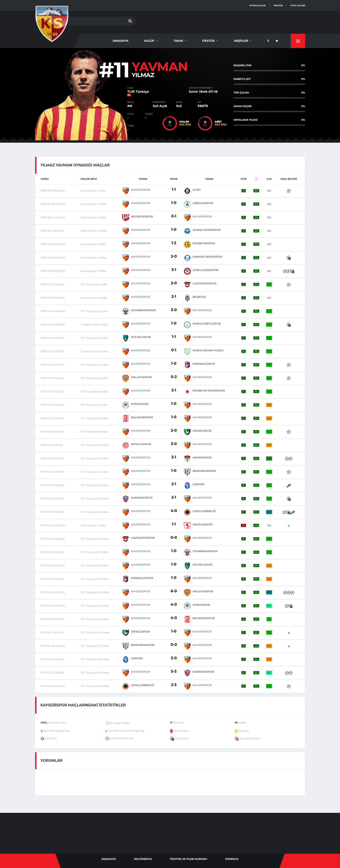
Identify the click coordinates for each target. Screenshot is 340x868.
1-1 (174, 189)
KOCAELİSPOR (141, 337)
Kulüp (149, 41)
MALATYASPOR (141, 377)
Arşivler (241, 41)
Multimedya (143, 859)
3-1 (174, 270)
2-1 (174, 297)
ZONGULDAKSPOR (206, 270)
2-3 (174, 685)
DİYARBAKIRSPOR (143, 310)
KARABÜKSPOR (142, 498)
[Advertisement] (221, 21)
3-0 (174, 310)
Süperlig (232, 859)
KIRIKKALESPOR (204, 364)
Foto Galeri (298, 5)
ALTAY (197, 190)
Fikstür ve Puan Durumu (189, 859)
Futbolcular (258, 5)
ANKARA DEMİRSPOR (207, 257)
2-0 (174, 256)
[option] (81, 94)
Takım (178, 41)
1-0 (174, 203)
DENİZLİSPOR (202, 431)
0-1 (174, 216)
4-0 (174, 511)
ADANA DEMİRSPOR (207, 230)
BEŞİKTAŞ (199, 297)
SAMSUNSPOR (203, 524)
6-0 (174, 591)
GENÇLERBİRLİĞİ (204, 511)
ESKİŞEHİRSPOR (204, 243)
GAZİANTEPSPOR (205, 283)
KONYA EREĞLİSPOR (207, 324)
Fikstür (278, 5)
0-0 (174, 538)
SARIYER (199, 484)
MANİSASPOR (202, 457)
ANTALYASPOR (141, 444)
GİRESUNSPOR (203, 203)
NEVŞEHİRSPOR (142, 216)
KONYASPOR (140, 404)
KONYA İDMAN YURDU (208, 350)
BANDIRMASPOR (204, 471)
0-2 (174, 377)
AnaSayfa (120, 41)
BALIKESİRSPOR (142, 417)
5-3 (174, 671)
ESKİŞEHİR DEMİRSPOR (209, 390)
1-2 (174, 243)
